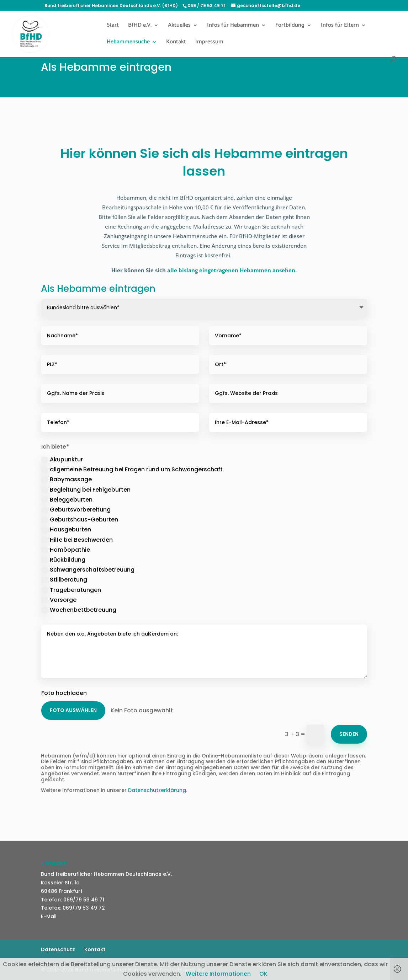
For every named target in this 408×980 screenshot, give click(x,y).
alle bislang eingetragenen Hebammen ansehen (231, 270)
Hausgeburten (66, 529)
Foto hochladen (64, 693)
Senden (349, 734)
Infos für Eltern (340, 26)
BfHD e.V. (140, 26)
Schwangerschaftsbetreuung (88, 570)
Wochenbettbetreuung (79, 610)
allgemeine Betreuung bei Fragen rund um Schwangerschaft (132, 469)
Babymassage (67, 479)
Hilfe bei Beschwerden (77, 540)
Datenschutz (58, 949)
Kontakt (176, 43)
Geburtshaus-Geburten (80, 520)
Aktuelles (179, 26)
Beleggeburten (67, 500)
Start (113, 26)
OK (263, 974)
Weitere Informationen (218, 974)
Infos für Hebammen (233, 26)
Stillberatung (64, 580)
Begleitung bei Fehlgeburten (86, 490)
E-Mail (49, 916)
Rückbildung (63, 560)
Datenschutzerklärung (157, 790)
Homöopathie (66, 550)
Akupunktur (62, 459)
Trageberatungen (71, 590)
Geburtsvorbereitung (76, 510)
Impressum (209, 43)
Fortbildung (290, 26)
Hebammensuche (128, 43)
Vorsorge (59, 600)
